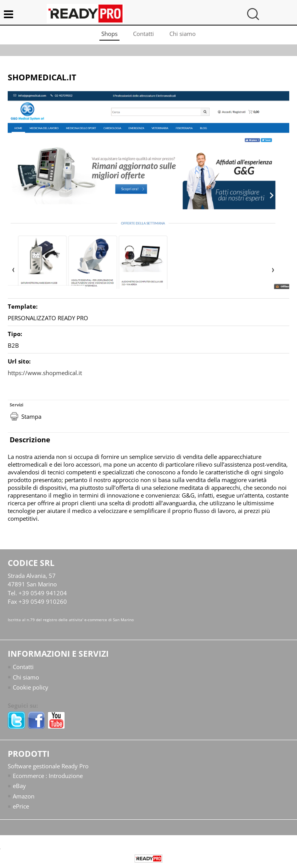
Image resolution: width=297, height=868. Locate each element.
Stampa (31, 416)
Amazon (24, 796)
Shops (109, 34)
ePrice (21, 806)
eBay (19, 786)
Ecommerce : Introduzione (48, 776)
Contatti (143, 34)
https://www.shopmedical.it (45, 373)
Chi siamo (183, 34)
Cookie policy (31, 687)
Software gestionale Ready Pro (48, 766)
